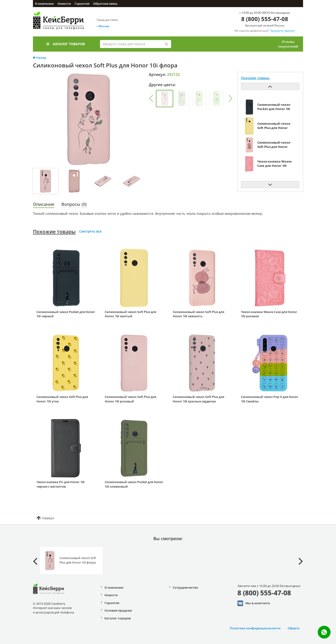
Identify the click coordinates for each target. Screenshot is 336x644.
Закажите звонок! (282, 31)
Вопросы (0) (74, 204)
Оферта (294, 628)
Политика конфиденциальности (255, 628)
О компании (44, 4)
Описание (44, 204)
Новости (64, 4)
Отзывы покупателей (288, 44)
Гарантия (82, 4)
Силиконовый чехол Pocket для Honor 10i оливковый (134, 484)
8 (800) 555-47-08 (265, 19)
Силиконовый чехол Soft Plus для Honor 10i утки (62, 399)
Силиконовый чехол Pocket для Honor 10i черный (66, 314)
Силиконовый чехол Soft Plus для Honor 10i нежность (198, 314)
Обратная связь (105, 4)
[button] (151, 98)
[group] (165, 99)
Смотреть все (90, 231)
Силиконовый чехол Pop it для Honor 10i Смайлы (270, 399)
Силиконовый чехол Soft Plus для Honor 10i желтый (130, 314)
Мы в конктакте (254, 603)
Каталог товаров (66, 44)
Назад (39, 57)
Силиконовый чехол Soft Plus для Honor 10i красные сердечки (198, 399)
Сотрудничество (185, 587)
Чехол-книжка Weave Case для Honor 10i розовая (269, 314)
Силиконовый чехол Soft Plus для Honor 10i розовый (130, 399)
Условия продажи (118, 610)
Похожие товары (54, 232)
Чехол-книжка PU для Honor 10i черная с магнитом (61, 484)
